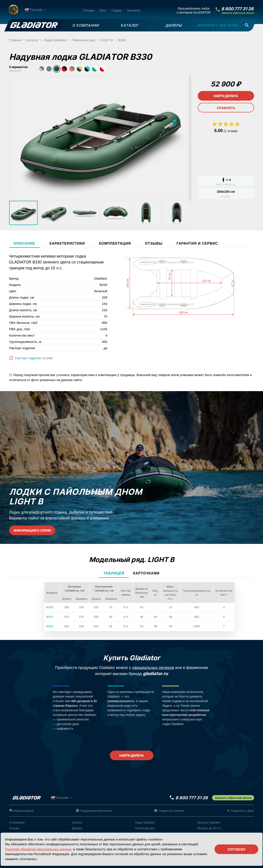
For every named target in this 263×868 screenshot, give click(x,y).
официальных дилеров (153, 668)
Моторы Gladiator (209, 822)
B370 (50, 617)
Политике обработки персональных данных (38, 849)
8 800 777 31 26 (237, 9)
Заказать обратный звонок (238, 13)
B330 (50, 607)
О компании (17, 822)
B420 (50, 626)
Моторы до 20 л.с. (210, 828)
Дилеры (77, 828)
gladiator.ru (155, 674)
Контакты (134, 10)
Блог (103, 10)
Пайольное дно (145, 828)
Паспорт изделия (28, 358)
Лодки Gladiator (145, 822)
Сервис (117, 10)
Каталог (77, 822)
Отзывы (89, 10)
